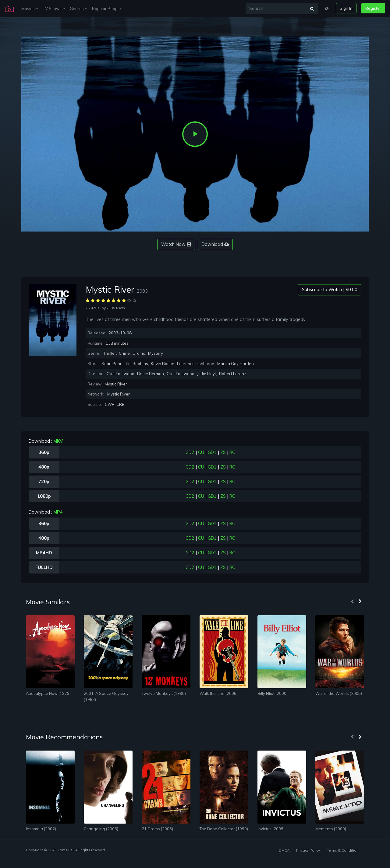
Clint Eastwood (121, 374)
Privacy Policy (308, 850)
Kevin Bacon (163, 364)
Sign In (346, 8)
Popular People (106, 9)
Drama (139, 353)
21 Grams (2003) (157, 829)
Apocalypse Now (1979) (48, 693)
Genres (78, 9)
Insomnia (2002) (41, 829)
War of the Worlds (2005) (339, 693)
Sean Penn (112, 364)
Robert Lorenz (233, 374)
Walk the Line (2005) (219, 693)
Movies (30, 9)
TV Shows (54, 9)
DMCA (284, 850)
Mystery (156, 353)
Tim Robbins (137, 364)
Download (215, 244)
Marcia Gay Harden (236, 364)
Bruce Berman (151, 374)
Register (373, 8)
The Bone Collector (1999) (224, 829)
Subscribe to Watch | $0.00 (330, 290)
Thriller (110, 353)
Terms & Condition (343, 850)
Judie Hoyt (207, 374)
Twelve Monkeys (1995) (164, 693)
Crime (124, 353)
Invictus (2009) (271, 829)
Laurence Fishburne (196, 364)
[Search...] (276, 9)
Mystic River (119, 394)
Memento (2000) (331, 829)
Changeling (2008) (101, 829)
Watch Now (176, 244)
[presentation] (352, 602)
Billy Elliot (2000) (273, 693)
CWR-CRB (115, 404)
